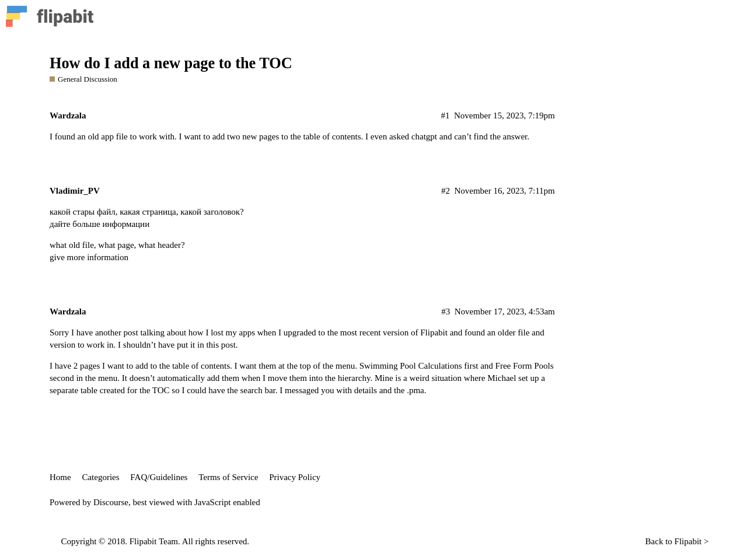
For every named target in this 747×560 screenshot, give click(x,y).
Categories (100, 477)
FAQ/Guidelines (159, 477)
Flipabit (688, 541)
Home (60, 477)
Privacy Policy (295, 477)
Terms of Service (228, 477)
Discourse (111, 502)
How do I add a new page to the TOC (171, 63)
